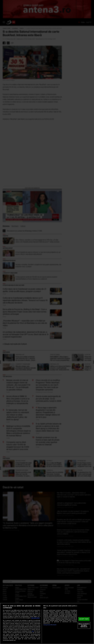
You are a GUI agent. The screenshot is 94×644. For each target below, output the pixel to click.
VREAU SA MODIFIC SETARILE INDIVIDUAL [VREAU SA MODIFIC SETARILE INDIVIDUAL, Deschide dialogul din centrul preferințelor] (84, 625)
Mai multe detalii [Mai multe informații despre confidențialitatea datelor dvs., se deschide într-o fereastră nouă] (35, 618)
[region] (47, 624)
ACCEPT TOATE (84, 619)
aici (33, 631)
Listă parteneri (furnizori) (50, 625)
